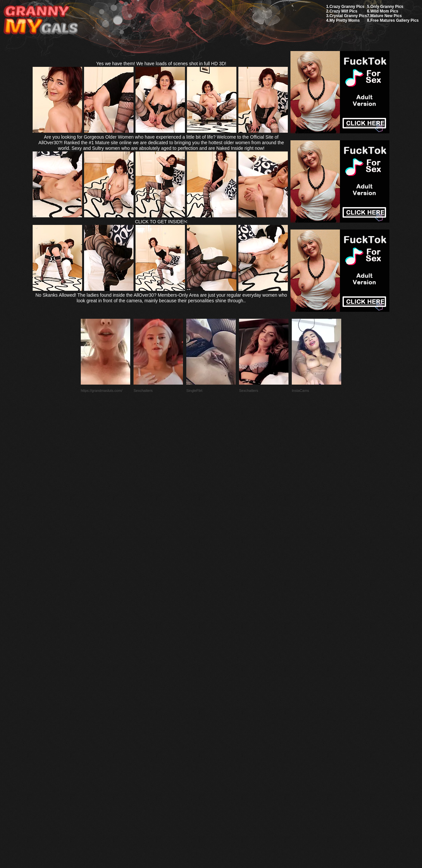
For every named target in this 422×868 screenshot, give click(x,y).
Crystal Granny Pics (348, 16)
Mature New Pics (386, 16)
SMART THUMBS (223, 713)
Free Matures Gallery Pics (394, 20)
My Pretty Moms (345, 20)
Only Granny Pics (387, 7)
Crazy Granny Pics (347, 7)
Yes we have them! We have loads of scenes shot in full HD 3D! (161, 64)
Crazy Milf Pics (343, 11)
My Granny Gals (41, 20)
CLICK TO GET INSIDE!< (161, 222)
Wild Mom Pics (384, 11)
